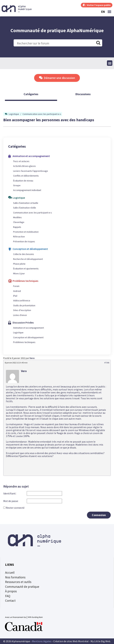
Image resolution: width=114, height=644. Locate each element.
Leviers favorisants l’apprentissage (31, 171)
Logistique (14, 114)
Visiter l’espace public (97, 5)
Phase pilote (19, 264)
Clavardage (19, 222)
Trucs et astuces (21, 161)
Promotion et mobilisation (26, 232)
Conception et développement (28, 337)
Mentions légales (42, 641)
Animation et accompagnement (28, 328)
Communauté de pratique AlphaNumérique (57, 30)
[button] (109, 12)
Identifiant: (10, 493)
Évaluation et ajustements (26, 269)
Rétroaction (19, 237)
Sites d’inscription (22, 310)
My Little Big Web (100, 641)
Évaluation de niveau (23, 181)
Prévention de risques (24, 241)
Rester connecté (15, 508)
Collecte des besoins (24, 254)
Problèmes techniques (24, 342)
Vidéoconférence (22, 301)
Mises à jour (19, 273)
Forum (16, 286)
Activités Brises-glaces (24, 166)
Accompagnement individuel (27, 190)
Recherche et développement (28, 259)
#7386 (107, 363)
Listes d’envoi (20, 315)
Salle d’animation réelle (25, 208)
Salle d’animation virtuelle (26, 203)
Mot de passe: (11, 501)
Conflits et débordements (26, 176)
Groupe (17, 185)
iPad (15, 296)
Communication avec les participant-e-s (42, 114)
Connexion (99, 515)
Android (17, 291)
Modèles (17, 217)
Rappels (17, 227)
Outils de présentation (24, 305)
